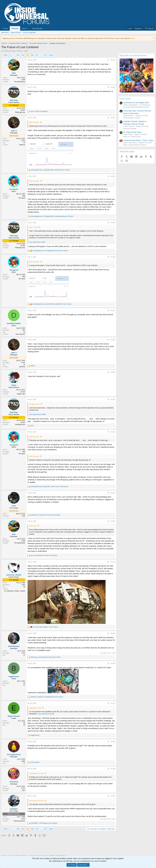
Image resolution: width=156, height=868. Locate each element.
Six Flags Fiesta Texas (132, 132)
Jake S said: (33, 227)
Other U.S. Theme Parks (132, 137)
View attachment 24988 (37, 414)
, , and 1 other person (50, 487)
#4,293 (113, 521)
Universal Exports (19, 821)
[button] (25, 28)
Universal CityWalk (130, 129)
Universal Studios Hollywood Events (136, 107)
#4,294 (113, 562)
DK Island (22, 198)
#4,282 (113, 87)
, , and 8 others (46, 515)
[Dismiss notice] (152, 38)
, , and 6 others (45, 627)
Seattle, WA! (21, 394)
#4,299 (113, 769)
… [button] (14, 55)
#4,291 (113, 432)
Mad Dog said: (34, 122)
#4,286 (113, 257)
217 (37, 55)
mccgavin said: (34, 404)
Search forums (16, 32)
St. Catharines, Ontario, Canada (15, 591)
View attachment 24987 (37, 242)
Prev (6, 55)
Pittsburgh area (20, 112)
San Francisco (20, 334)
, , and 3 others (52, 304)
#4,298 (113, 742)
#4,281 (113, 60)
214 (23, 55)
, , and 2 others (50, 251)
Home (5, 28)
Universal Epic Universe (132, 118)
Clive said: (33, 526)
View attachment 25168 (46, 714)
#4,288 (113, 340)
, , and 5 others (52, 216)
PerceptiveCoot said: (36, 773)
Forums (15, 28)
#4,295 (113, 633)
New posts (5, 32)
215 (27, 55)
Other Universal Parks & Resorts (135, 145)
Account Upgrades (29, 32)
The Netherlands (20, 82)
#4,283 (113, 118)
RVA (24, 790)
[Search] (149, 28)
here (133, 38)
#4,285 (113, 223)
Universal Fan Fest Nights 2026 (136, 103)
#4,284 (113, 176)
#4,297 (113, 703)
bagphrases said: (35, 708)
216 (32, 55)
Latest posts (125, 99)
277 (45, 55)
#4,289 (113, 372)
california (22, 145)
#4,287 (113, 310)
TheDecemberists (10, 51)
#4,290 (113, 399)
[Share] (108, 60)
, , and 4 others (50, 170)
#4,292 (113, 493)
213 (18, 55)
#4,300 (113, 796)
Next (51, 55)
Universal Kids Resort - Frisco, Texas (138, 140)
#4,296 (113, 663)
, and (39, 111)
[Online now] (14, 187)
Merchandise (37, 28)
